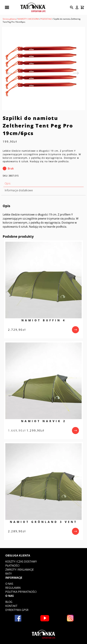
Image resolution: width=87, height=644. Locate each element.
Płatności (12, 566)
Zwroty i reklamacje (20, 570)
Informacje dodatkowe (19, 190)
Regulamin (13, 588)
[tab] (43, 184)
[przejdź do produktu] (75, 330)
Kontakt (11, 606)
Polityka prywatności (21, 592)
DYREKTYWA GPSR (17, 610)
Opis (8, 183)
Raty (9, 574)
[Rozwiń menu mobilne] (7, 7)
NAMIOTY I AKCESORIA (28, 19)
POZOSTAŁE (46, 19)
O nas (9, 584)
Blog (9, 602)
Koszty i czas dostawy (21, 562)
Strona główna (9, 19)
